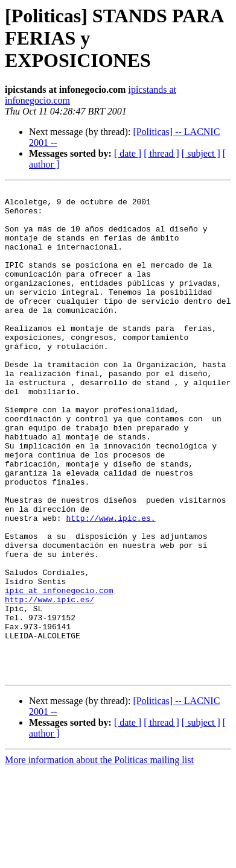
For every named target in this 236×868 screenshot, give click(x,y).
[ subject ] (201, 153)
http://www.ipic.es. (110, 585)
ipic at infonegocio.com (59, 671)
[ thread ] (161, 153)
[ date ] (128, 153)
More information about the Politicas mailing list (99, 857)
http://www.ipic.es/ (49, 682)
